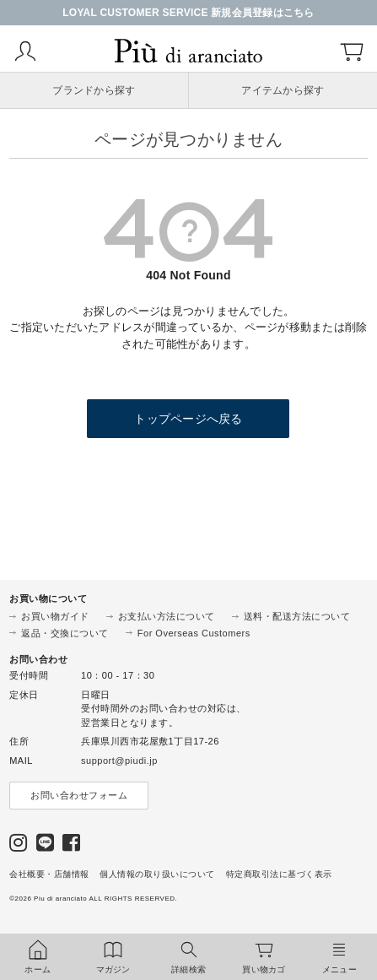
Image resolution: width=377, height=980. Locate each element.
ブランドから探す (94, 90)
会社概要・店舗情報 (49, 874)
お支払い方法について (167, 616)
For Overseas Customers (194, 633)
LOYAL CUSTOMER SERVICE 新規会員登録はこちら (188, 13)
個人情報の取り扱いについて (157, 874)
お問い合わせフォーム (79, 795)
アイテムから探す (283, 90)
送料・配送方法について (297, 616)
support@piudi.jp (119, 761)
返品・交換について (65, 633)
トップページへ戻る (188, 419)
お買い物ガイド (55, 616)
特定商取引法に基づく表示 (279, 874)
